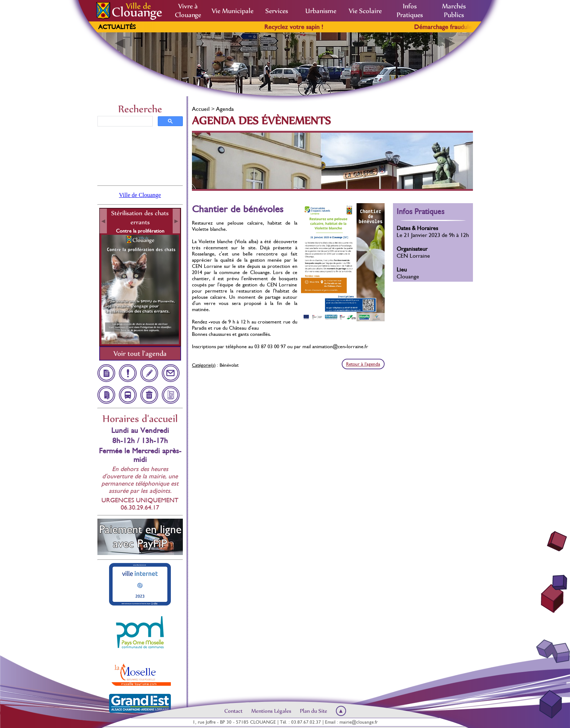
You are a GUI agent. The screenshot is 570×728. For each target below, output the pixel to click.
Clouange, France (140, 155)
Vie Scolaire (365, 11)
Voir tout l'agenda (140, 353)
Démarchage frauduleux (457, 27)
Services (277, 11)
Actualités (117, 27)
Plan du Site (314, 711)
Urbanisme (321, 11)
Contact (233, 711)
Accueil (201, 109)
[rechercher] (124, 121)
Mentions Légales (271, 711)
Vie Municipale (232, 11)
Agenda (225, 109)
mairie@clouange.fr (359, 722)
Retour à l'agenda (363, 364)
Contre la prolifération (140, 231)
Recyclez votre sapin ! (304, 27)
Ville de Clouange (140, 195)
